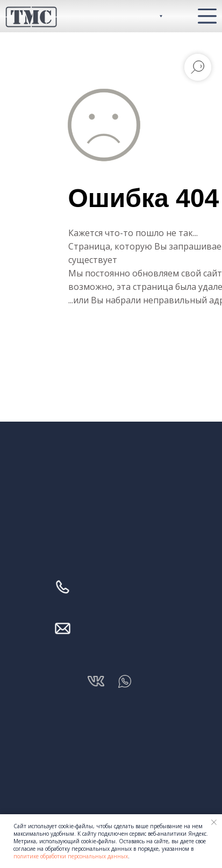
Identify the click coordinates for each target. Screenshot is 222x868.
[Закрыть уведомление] (214, 822)
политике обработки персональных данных (71, 856)
